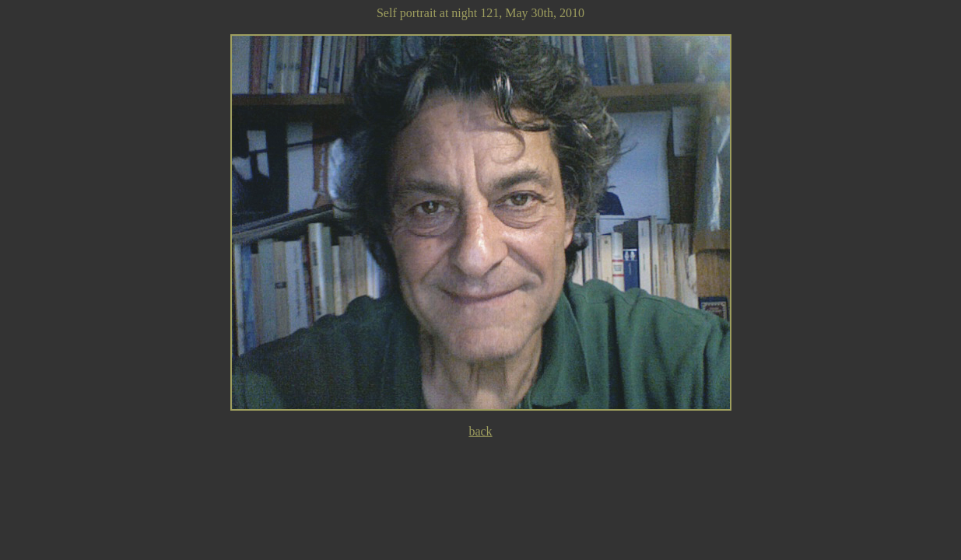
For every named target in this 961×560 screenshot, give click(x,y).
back (480, 431)
